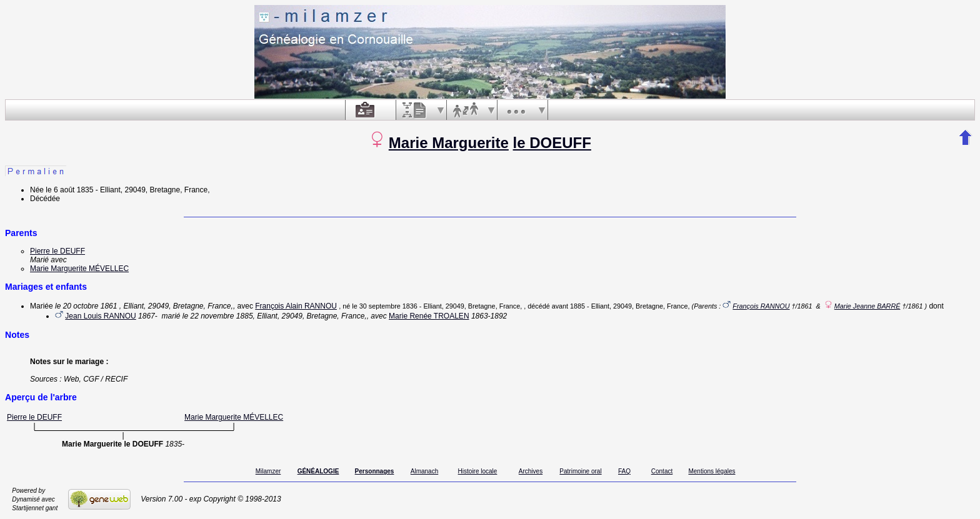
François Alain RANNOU (296, 306)
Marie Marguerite (449, 143)
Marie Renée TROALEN (429, 316)
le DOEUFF (552, 143)
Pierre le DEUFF (57, 251)
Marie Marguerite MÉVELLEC (79, 269)
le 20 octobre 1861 (86, 306)
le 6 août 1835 (69, 190)
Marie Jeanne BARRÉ (867, 306)
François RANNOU (761, 306)
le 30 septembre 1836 (384, 306)
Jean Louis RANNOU (100, 316)
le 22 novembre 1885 (218, 316)
